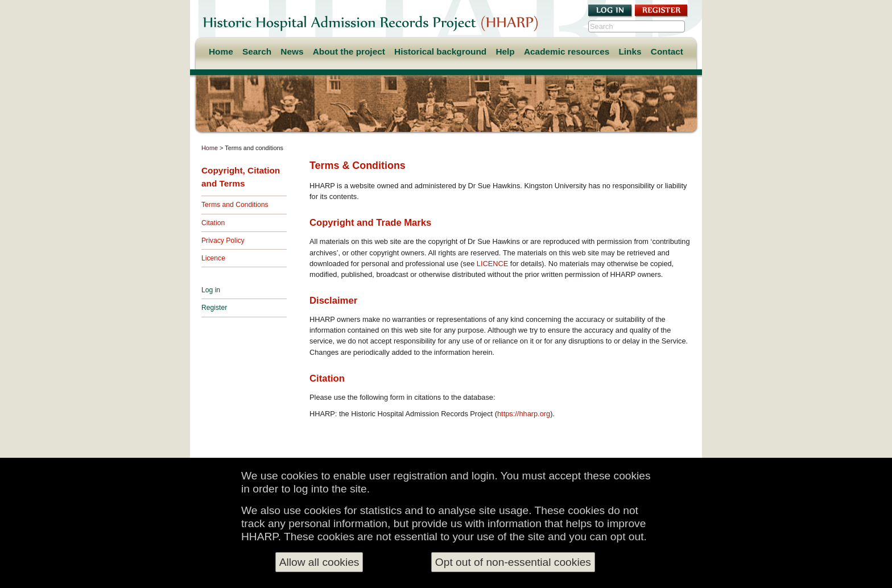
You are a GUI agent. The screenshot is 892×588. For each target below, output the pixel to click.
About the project (349, 51)
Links (630, 51)
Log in (211, 290)
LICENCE (492, 264)
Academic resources (567, 51)
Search (257, 51)
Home (221, 51)
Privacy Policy (223, 241)
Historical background (440, 51)
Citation (213, 223)
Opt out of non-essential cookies (513, 562)
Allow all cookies (319, 562)
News (292, 51)
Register (214, 308)
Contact (667, 51)
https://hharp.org (524, 414)
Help (505, 51)
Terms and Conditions (235, 205)
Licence (213, 258)
